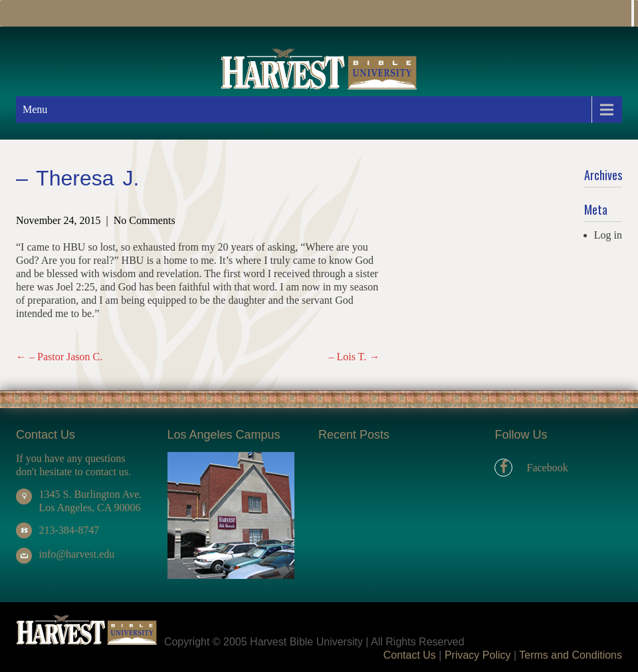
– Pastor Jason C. (59, 357)
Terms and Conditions (571, 655)
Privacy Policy (478, 655)
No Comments (145, 220)
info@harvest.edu (76, 554)
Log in (608, 235)
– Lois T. (354, 357)
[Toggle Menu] (633, 13)
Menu (35, 109)
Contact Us (410, 655)
